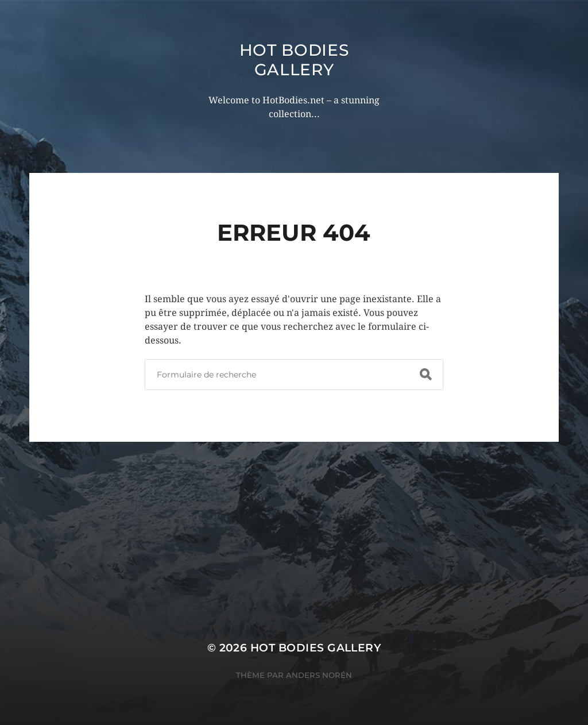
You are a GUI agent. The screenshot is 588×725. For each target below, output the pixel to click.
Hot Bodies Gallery (294, 60)
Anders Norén (319, 675)
